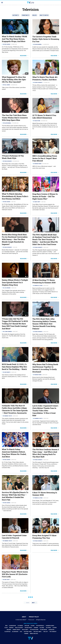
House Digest (28, 628)
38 (58, 446)
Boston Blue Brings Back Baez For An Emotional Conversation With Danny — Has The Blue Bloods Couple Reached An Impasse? (15, 239)
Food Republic (40, 626)
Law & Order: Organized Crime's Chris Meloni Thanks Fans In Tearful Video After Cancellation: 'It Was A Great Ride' (45, 411)
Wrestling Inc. (34, 634)
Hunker (36, 628)
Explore (27, 626)
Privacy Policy (34, 617)
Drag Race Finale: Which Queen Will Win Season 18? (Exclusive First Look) (15, 574)
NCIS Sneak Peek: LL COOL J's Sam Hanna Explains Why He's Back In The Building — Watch (14, 367)
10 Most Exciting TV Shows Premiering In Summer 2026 (44, 281)
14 (27, 277)
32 (27, 315)
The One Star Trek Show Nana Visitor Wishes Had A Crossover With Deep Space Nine (15, 118)
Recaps (35, 15)
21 (27, 152)
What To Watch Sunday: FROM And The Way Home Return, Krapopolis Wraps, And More (14, 39)
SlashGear (15, 632)
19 (27, 190)
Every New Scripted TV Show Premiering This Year (44, 537)
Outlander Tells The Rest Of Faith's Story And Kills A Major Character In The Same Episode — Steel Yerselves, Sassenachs (15, 409)
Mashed (9, 630)
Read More (23, 56)
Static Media (23, 620)
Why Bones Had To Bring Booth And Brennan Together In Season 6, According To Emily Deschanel (45, 368)
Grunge (11, 628)
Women (26, 634)
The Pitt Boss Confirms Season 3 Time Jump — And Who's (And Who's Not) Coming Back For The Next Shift (46, 453)
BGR (6, 626)
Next (33, 603)
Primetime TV (26, 15)
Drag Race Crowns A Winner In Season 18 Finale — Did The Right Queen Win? (45, 196)
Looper (54, 628)
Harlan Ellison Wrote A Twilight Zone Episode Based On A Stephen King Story (15, 283)
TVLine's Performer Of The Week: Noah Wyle (13, 157)
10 (58, 191)
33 (58, 402)
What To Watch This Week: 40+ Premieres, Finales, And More (45, 78)
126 (27, 231)
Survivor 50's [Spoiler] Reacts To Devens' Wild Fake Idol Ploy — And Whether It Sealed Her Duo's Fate (15, 496)
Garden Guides (50, 626)
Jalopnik (48, 628)
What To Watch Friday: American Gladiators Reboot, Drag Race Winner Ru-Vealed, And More (14, 453)
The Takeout (53, 632)
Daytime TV (16, 15)
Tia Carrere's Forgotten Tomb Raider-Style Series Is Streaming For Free (46, 39)
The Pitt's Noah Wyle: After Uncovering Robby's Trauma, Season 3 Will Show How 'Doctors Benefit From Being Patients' (44, 324)
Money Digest (17, 630)
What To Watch (44, 15)
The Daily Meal (37, 632)
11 (58, 315)
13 (58, 277)
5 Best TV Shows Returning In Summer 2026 (45, 494)
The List (45, 632)
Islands (42, 628)
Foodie (33, 626)
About (24, 617)
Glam (6, 628)
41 (27, 402)
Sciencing (51, 630)
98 (27, 532)
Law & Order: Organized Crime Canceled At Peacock (14, 537)
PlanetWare (43, 630)
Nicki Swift (25, 630)
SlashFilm (7, 632)
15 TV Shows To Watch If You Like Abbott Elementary (44, 117)
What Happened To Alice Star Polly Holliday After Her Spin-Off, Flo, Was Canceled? (14, 80)
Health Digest (19, 628)
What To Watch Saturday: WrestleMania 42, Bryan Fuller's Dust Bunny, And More (15, 196)
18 (27, 112)
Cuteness (20, 626)
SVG (21, 632)
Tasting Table (28, 632)
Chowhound (12, 626)
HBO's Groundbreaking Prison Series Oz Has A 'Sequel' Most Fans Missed (45, 158)
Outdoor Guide (34, 630)
